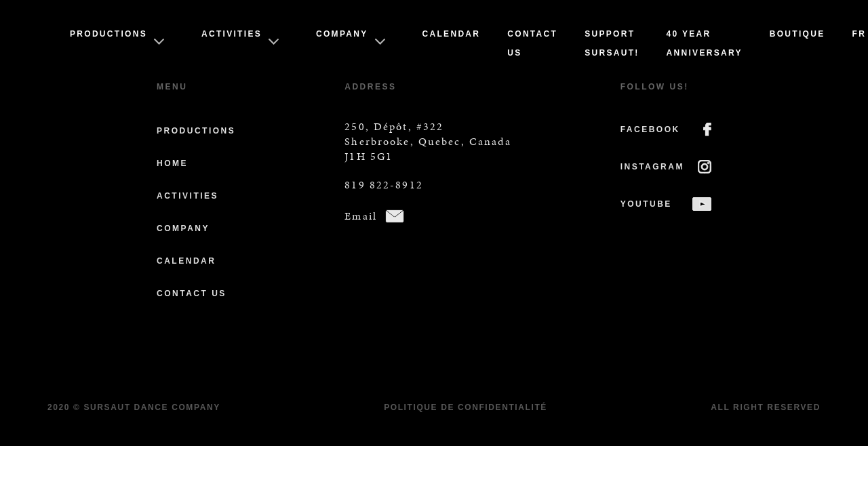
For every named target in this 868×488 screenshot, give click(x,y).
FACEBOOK (650, 129)
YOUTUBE (646, 204)
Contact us (192, 293)
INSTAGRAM (652, 167)
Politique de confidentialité (466, 407)
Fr (860, 34)
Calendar (452, 34)
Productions (108, 34)
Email (361, 216)
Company (342, 34)
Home (172, 163)
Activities (232, 34)
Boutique (797, 34)
